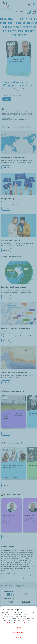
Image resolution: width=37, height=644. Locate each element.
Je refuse (18, 637)
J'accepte (19, 627)
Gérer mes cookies (19, 632)
